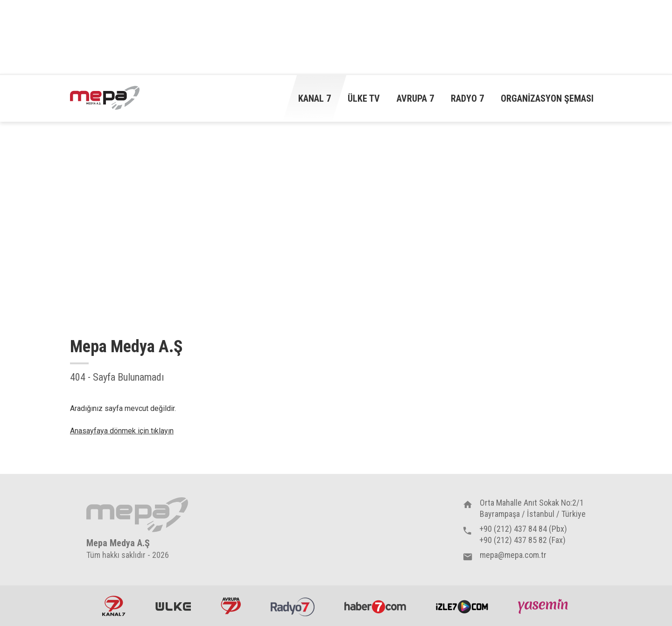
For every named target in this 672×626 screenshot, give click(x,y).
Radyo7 (293, 606)
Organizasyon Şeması (547, 98)
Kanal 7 (315, 98)
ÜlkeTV (173, 606)
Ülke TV (364, 98)
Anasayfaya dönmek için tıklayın (122, 431)
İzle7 (462, 606)
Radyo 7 (467, 98)
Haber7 (375, 606)
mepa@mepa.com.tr (513, 555)
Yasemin (544, 606)
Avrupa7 (231, 606)
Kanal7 (114, 606)
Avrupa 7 (415, 98)
